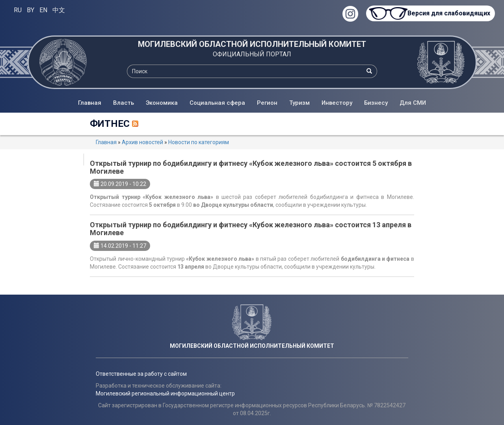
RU (18, 10)
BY (31, 10)
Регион (267, 103)
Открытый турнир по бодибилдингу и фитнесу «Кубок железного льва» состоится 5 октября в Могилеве (251, 167)
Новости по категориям (199, 142)
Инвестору (337, 103)
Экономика (162, 103)
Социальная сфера (217, 103)
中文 (59, 10)
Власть (124, 103)
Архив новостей (142, 142)
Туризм (299, 103)
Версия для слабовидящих (449, 13)
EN (43, 10)
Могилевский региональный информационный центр (165, 393)
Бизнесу (376, 103)
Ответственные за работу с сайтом (141, 374)
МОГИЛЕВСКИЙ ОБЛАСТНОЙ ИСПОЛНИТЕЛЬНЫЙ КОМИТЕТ (252, 44)
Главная (90, 103)
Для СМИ (413, 103)
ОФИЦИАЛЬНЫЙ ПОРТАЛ (252, 54)
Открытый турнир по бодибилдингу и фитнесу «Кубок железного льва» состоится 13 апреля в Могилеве (251, 229)
